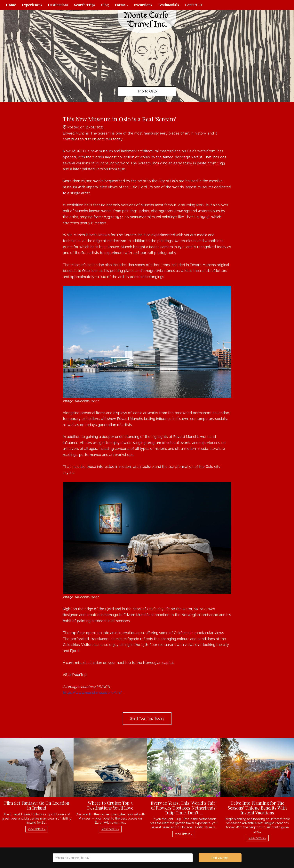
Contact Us (194, 5)
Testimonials (168, 5)
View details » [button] (37, 829)
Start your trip (220, 858)
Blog (105, 5)
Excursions (143, 5)
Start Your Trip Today (147, 718)
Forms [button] (121, 5)
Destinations (58, 5)
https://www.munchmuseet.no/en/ (92, 693)
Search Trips (85, 5)
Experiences (32, 5)
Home (11, 5)
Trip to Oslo (147, 91)
